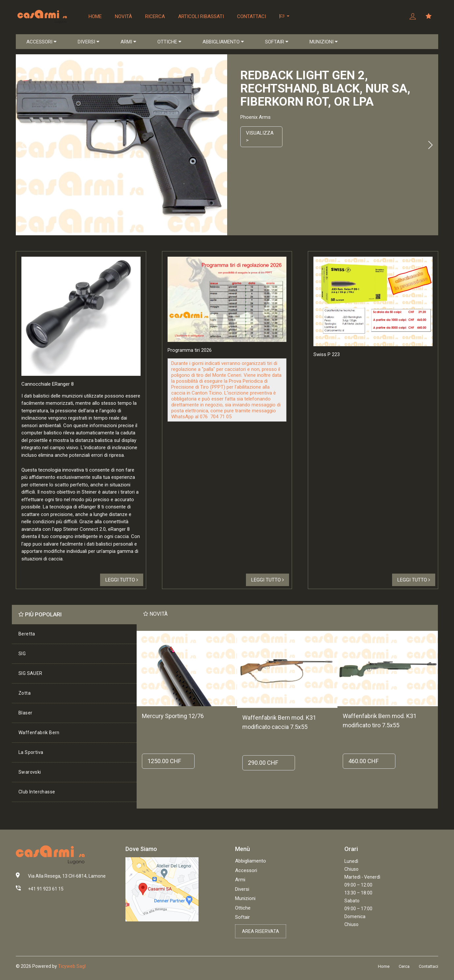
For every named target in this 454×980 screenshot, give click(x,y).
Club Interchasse (37, 792)
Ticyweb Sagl (72, 966)
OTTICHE (169, 42)
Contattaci (252, 16)
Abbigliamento (251, 861)
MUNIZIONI (324, 42)
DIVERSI (89, 42)
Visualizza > (260, 137)
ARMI (128, 42)
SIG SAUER (30, 673)
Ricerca (155, 16)
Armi (240, 880)
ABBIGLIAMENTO (223, 42)
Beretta (27, 634)
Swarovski (30, 772)
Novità (123, 16)
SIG (22, 654)
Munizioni (245, 898)
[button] (284, 16)
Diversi (242, 889)
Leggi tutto (122, 580)
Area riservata (261, 931)
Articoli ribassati (201, 16)
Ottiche (243, 908)
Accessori (246, 870)
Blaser (25, 713)
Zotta (25, 693)
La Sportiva (31, 752)
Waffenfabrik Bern (39, 733)
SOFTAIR (277, 42)
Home (95, 16)
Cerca (404, 966)
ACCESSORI (41, 42)
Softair (242, 917)
